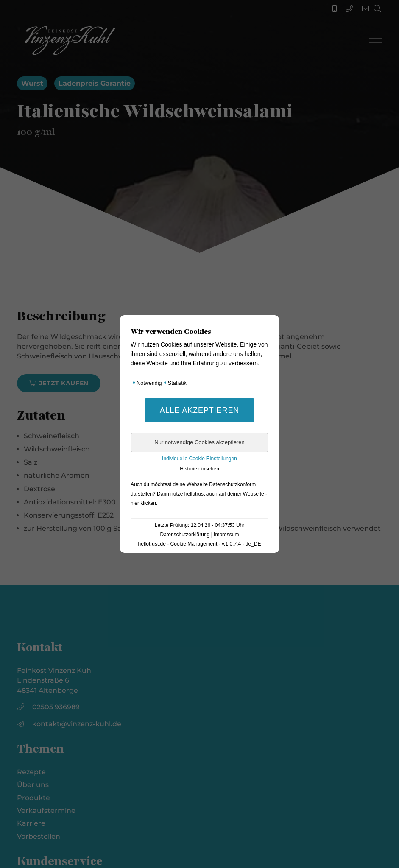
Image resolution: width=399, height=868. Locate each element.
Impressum (226, 535)
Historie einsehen (199, 469)
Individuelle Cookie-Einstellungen (199, 459)
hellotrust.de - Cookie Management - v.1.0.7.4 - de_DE (200, 544)
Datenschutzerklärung (185, 535)
